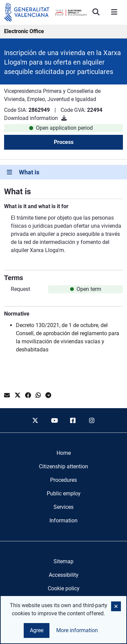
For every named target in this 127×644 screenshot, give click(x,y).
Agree (37, 630)
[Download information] (64, 118)
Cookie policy (64, 588)
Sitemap (63, 561)
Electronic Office (24, 31)
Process (64, 142)
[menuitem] (64, 453)
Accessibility (64, 575)
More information (77, 630)
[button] (116, 606)
